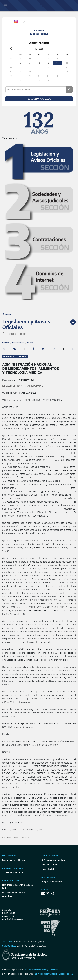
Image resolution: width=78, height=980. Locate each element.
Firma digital (48, 869)
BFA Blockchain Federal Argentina (14, 894)
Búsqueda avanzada (39, 99)
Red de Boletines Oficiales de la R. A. (18, 886)
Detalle (30, 343)
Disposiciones (18, 343)
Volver (7, 314)
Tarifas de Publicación (13, 872)
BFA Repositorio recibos (53, 860)
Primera (6, 343)
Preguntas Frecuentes (52, 881)
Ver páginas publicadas (15, 356)
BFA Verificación (49, 864)
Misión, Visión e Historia (14, 860)
